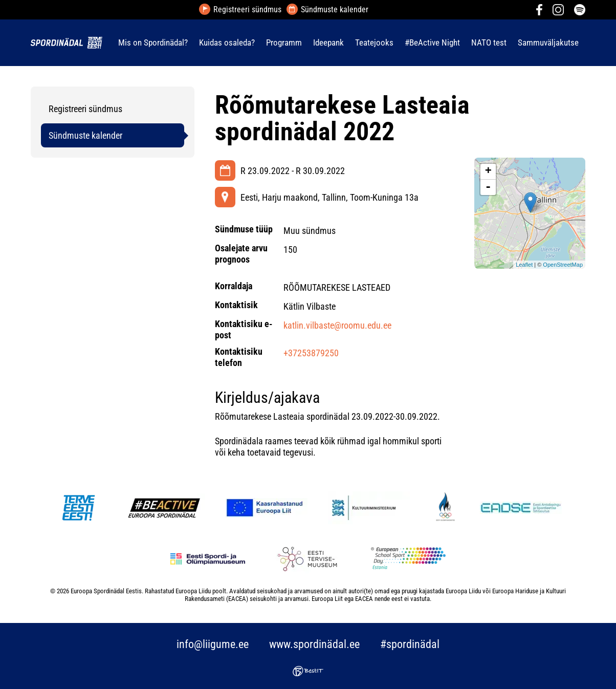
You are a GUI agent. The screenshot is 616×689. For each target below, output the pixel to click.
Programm (284, 42)
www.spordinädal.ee (314, 644)
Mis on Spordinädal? (153, 42)
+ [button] (488, 171)
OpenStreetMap (563, 265)
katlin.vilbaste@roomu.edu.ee (337, 325)
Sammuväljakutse (548, 42)
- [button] (488, 187)
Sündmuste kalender (335, 10)
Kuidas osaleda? (227, 42)
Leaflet (524, 265)
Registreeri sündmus (247, 10)
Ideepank (328, 42)
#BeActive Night (432, 42)
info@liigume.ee (213, 644)
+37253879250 (311, 353)
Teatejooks (374, 42)
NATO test (489, 42)
